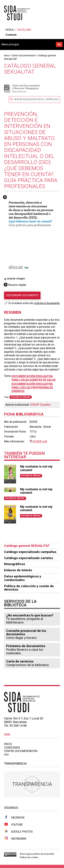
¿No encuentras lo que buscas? (30, 615)
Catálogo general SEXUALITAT (27, 546)
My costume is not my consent (36, 468)
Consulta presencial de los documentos (26, 633)
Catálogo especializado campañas (30, 552)
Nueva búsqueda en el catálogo (36, 99)
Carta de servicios (20, 661)
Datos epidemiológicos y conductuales (23, 578)
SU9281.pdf (40, 441)
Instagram (15, 838)
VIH (6, 755)
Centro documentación (23, 55)
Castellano (24, 30)
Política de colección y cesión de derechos (29, 588)
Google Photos (18, 831)
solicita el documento (47, 303)
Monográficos (15, 564)
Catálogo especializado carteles (29, 558)
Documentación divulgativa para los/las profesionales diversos (32, 388)
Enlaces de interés (18, 570)
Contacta (11, 35)
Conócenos (12, 748)
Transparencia (32, 784)
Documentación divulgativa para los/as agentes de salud (34, 378)
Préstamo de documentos (26, 646)
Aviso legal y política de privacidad (37, 854)
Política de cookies (29, 857)
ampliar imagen (15, 279)
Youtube (13, 824)
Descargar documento (22, 295)
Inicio (7, 55)
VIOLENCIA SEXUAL (21, 397)
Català (9, 30)
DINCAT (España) (40, 405)
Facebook (14, 817)
